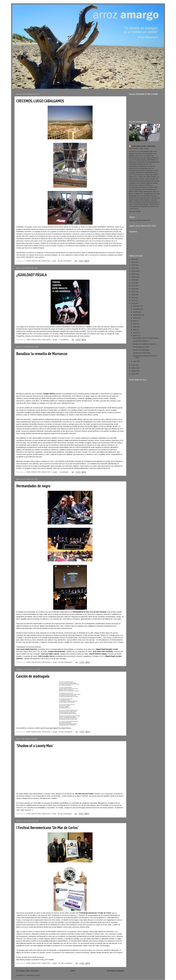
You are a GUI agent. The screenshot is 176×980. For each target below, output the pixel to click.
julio (135, 321)
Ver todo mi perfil (135, 211)
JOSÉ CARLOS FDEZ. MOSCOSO (143, 146)
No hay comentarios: (65, 261)
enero (135, 361)
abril (135, 330)
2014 (133, 295)
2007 (133, 374)
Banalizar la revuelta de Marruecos (42, 354)
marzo (136, 333)
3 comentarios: (64, 340)
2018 (133, 283)
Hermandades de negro (33, 486)
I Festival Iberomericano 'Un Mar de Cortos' (47, 828)
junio (135, 324)
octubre (136, 312)
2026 (133, 259)
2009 (133, 368)
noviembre (137, 309)
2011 (133, 303)
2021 (133, 274)
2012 (133, 301)
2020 (133, 277)
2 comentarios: (64, 472)
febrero (136, 336)
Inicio (73, 971)
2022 (133, 271)
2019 (133, 280)
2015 (133, 292)
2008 (133, 371)
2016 (133, 289)
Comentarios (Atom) (33, 975)
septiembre (137, 315)
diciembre (137, 306)
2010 (133, 365)
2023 (133, 268)
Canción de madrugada (33, 676)
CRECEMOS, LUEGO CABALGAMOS (40, 101)
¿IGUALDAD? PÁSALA (32, 275)
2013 (133, 298)
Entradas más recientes (28, 971)
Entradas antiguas (115, 971)
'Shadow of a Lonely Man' (35, 746)
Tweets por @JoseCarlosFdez (140, 220)
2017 (133, 286)
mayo (135, 327)
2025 (133, 262)
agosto (136, 318)
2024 (133, 265)
